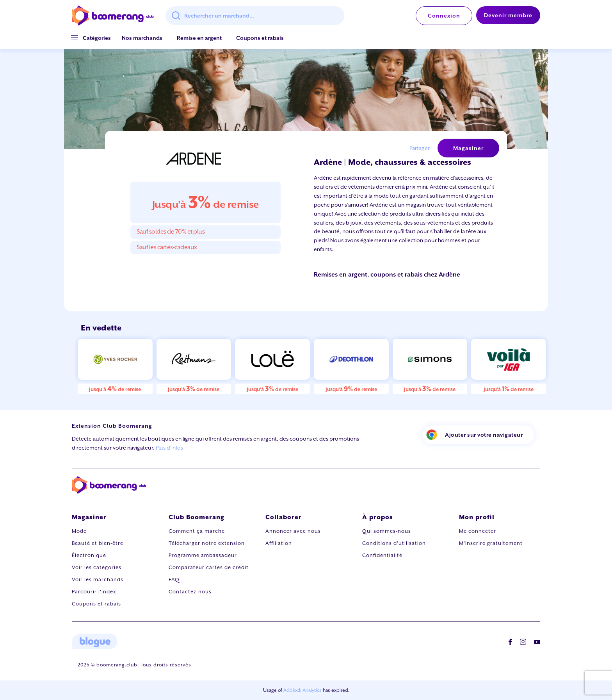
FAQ (174, 579)
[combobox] (255, 16)
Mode (79, 531)
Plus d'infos (169, 448)
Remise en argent (199, 38)
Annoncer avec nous (293, 531)
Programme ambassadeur (203, 555)
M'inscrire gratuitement (491, 543)
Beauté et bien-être (98, 543)
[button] (97, 38)
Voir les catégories (97, 567)
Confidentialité (382, 555)
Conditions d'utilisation (394, 543)
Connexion (444, 16)
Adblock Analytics (302, 690)
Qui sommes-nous (387, 531)
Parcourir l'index (94, 592)
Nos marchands (142, 38)
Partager (420, 148)
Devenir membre (508, 15)
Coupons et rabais (260, 38)
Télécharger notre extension (207, 543)
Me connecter (478, 531)
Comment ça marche (197, 531)
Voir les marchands (98, 579)
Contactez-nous (190, 592)
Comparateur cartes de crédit (209, 567)
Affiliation (279, 543)
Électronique (89, 555)
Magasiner (468, 148)
